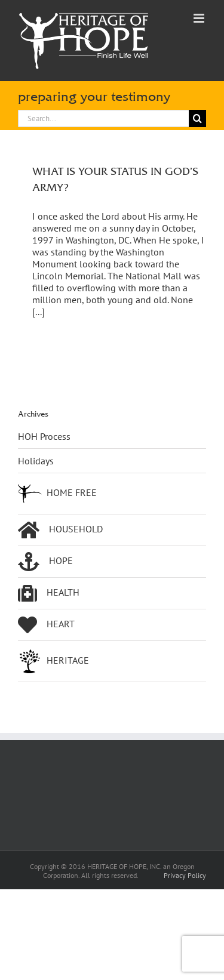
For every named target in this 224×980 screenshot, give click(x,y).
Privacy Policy (185, 875)
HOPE (45, 562)
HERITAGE (53, 661)
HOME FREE (57, 494)
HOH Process (44, 436)
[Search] (197, 118)
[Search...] (103, 118)
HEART (46, 625)
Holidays (36, 461)
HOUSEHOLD (60, 530)
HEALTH (49, 593)
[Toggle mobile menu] (200, 18)
